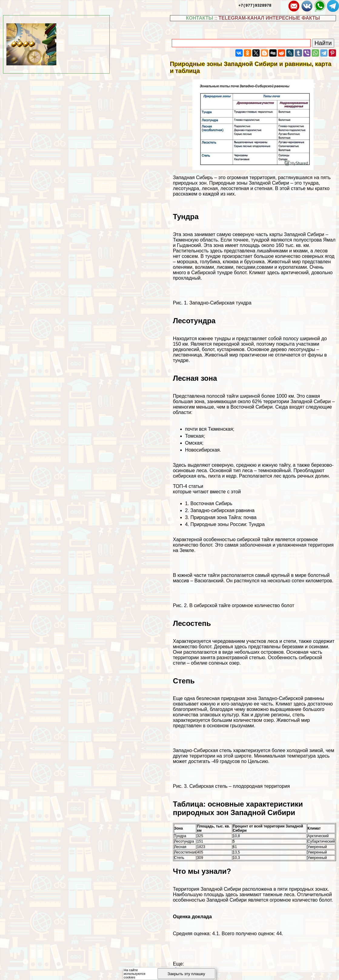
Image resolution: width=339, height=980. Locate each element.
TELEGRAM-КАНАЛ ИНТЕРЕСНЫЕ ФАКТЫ (269, 18)
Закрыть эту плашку (186, 974)
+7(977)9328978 (255, 5)
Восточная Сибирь (211, 503)
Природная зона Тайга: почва (224, 517)
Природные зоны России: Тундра (228, 524)
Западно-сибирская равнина (223, 510)
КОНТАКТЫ (200, 18)
